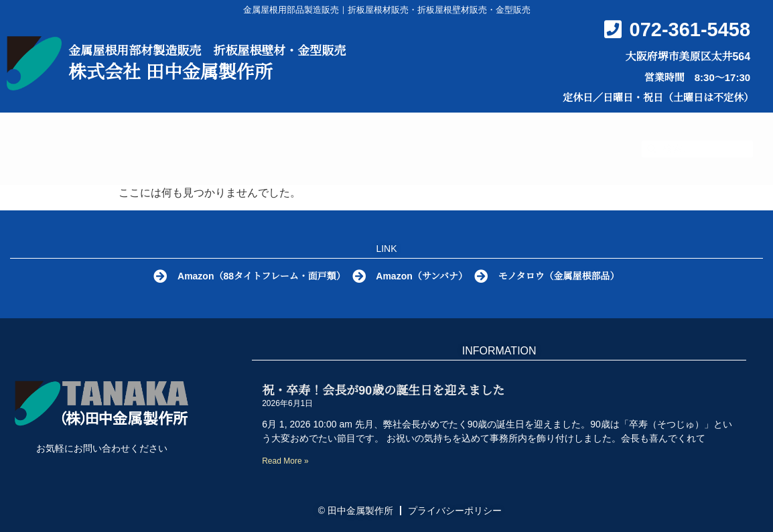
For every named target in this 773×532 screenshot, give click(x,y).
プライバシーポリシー (455, 511)
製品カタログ (383, 134)
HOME (132, 134)
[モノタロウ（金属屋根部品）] (485, 277)
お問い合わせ (367, 164)
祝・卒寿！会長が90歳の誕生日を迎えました (383, 391)
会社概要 (573, 134)
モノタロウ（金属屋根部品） (564, 276)
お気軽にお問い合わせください (102, 448)
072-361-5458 (690, 29)
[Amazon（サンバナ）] (359, 277)
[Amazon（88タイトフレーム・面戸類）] (157, 277)
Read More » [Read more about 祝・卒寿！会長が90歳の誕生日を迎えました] (285, 461)
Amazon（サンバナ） (424, 276)
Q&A (487, 134)
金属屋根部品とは (245, 134)
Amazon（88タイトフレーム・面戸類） (260, 276)
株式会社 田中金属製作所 (170, 72)
